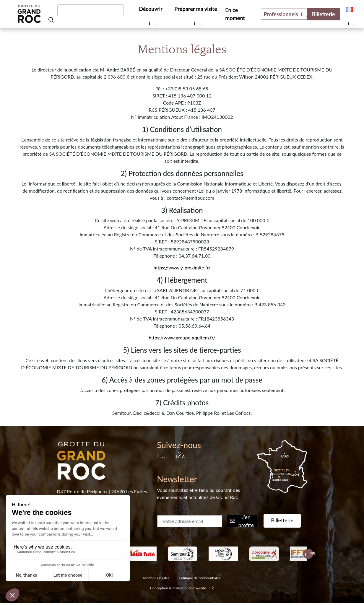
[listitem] (142, 554)
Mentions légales (156, 578)
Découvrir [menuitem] (151, 9)
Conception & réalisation (182, 588)
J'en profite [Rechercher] (242, 521)
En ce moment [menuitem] (235, 14)
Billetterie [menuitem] (324, 14)
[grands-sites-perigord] (223, 554)
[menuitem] (350, 9)
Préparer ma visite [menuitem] (196, 9)
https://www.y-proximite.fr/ (182, 267)
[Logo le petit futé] (142, 554)
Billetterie (282, 520)
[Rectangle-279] (183, 554)
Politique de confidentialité (200, 578)
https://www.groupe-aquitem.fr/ (182, 338)
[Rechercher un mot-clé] (91, 10)
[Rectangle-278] (264, 554)
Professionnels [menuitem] (281, 14)
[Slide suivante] (308, 554)
